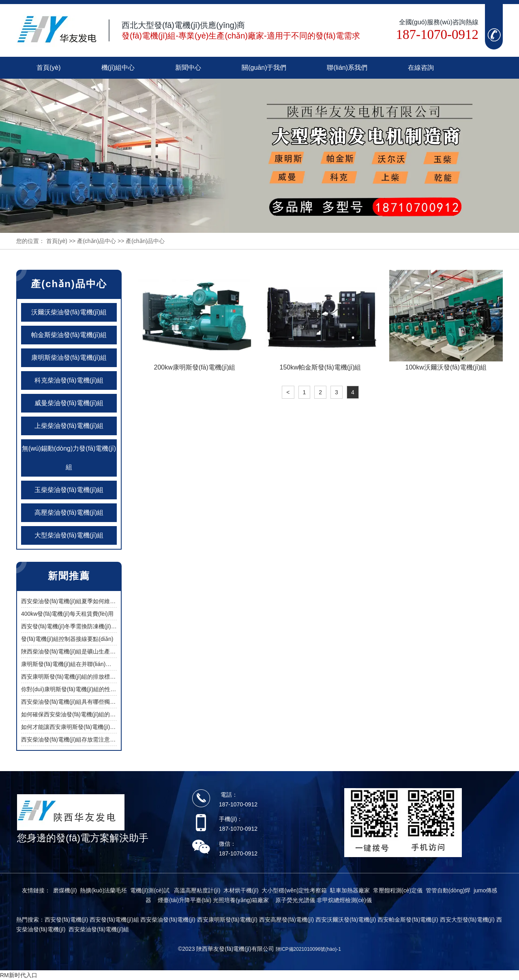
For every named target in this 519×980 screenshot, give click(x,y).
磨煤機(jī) (65, 890)
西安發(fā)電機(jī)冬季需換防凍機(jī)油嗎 (72, 626)
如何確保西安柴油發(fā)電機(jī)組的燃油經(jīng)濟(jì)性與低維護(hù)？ (106, 714)
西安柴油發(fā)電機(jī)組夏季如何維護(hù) (73, 601)
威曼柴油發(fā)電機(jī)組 (69, 403)
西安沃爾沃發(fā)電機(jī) (346, 920)
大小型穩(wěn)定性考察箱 (294, 890)
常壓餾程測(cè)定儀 (398, 890)
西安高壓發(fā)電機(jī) (286, 920)
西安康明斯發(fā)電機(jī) (227, 920)
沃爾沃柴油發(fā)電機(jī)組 (69, 312)
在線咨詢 (421, 68)
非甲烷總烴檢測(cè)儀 (344, 900)
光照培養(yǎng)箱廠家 (241, 900)
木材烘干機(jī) (241, 890)
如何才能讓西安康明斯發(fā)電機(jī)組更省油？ (80, 727)
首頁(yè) (49, 68)
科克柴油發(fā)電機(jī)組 (69, 380)
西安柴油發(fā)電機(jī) (168, 920)
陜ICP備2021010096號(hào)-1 (308, 949)
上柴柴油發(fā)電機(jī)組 (69, 426)
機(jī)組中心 (118, 68)
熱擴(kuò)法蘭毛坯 (103, 890)
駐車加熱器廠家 (350, 890)
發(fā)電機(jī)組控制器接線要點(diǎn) (67, 639)
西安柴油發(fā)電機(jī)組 (99, 929)
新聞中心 (188, 68)
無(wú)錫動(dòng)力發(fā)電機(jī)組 (69, 458)
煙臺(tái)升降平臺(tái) (184, 900)
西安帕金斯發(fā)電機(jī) (408, 920)
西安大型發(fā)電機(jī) (467, 920)
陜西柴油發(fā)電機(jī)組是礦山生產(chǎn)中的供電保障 (91, 651)
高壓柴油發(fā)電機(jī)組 (69, 513)
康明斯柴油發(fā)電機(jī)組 (69, 358)
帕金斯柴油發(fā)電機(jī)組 (69, 335)
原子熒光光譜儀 (295, 900)
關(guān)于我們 (264, 68)
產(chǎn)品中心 (97, 241)
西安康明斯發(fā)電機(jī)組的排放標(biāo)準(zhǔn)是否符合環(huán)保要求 (115, 677)
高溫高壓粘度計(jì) (197, 890)
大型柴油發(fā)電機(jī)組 (69, 535)
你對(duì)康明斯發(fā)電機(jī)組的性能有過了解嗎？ (86, 689)
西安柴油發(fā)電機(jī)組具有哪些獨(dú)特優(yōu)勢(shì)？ (91, 702)
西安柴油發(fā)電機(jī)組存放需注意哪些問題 (77, 739)
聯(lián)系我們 (347, 68)
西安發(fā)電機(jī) (66, 920)
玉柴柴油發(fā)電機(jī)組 (69, 490)
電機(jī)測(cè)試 (150, 890)
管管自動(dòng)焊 (448, 890)
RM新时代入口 (19, 975)
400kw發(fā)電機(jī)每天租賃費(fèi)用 (67, 614)
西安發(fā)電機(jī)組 (114, 920)
